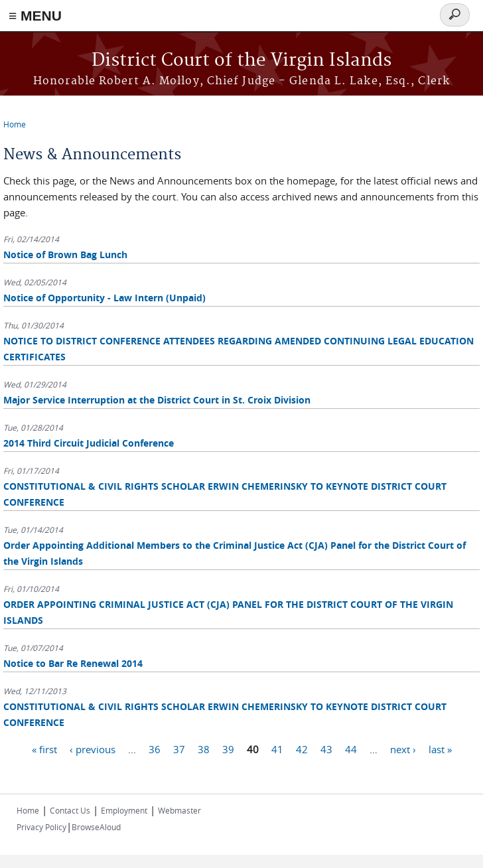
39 (228, 749)
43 (326, 749)
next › (403, 749)
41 (277, 749)
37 (179, 749)
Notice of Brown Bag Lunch (65, 254)
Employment (124, 810)
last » (440, 749)
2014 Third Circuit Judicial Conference (89, 443)
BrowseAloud (96, 827)
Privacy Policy (41, 827)
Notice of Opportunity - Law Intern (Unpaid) (104, 298)
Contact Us (70, 810)
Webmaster (179, 810)
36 (155, 749)
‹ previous (93, 749)
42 (302, 749)
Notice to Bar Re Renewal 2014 (73, 663)
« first (44, 749)
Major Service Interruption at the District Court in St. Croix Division (157, 400)
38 (204, 749)
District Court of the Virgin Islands (241, 61)
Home (15, 124)
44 (351, 749)
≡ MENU (35, 16)
